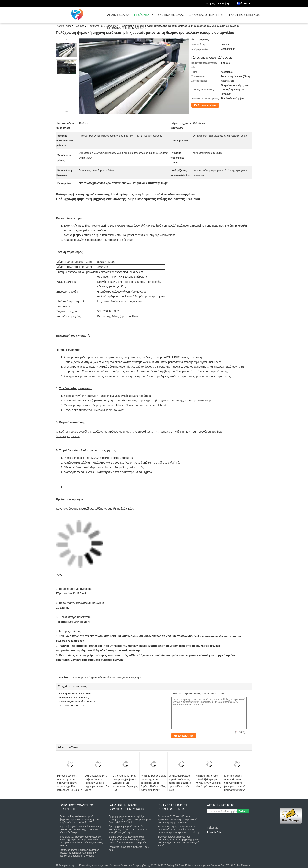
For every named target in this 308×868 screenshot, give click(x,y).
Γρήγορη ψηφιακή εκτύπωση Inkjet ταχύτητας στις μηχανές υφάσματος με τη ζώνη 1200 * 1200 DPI (130, 819)
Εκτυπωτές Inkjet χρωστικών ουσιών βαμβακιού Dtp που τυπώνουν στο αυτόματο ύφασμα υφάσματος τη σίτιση (178, 829)
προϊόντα (142, 15)
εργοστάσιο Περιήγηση (207, 15)
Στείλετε (243, 811)
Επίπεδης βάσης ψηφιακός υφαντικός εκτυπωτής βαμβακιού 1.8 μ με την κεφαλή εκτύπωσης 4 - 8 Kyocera (79, 853)
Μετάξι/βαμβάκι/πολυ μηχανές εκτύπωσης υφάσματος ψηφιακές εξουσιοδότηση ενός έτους (180, 783)
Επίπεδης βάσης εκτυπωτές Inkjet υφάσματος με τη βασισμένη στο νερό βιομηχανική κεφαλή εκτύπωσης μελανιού (235, 785)
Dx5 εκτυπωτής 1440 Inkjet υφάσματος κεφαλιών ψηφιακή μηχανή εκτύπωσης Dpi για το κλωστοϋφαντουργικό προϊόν (97, 786)
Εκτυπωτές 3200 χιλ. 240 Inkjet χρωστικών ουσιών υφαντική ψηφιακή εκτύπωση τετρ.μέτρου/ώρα (178, 819)
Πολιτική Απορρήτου (67, 865)
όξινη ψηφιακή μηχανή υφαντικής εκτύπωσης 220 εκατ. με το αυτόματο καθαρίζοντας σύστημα (128, 829)
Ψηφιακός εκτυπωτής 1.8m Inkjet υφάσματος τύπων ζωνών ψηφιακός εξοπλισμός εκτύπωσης (209, 781)
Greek (246, 3)
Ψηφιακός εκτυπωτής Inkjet (127, 678)
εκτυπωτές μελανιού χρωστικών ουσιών (90, 678)
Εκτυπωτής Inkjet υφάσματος (103, 26)
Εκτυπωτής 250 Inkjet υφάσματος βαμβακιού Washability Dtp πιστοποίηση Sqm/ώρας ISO (125, 783)
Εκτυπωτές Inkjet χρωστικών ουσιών (173, 807)
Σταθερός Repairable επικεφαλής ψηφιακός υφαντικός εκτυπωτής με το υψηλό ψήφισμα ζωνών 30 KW (79, 819)
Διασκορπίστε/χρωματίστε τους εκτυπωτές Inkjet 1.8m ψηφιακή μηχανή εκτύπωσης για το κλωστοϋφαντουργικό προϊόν (179, 841)
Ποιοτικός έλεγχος (245, 15)
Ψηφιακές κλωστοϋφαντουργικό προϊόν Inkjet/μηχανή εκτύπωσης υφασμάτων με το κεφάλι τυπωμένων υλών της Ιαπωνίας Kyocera (81, 841)
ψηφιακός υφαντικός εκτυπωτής (77, 807)
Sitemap (213, 828)
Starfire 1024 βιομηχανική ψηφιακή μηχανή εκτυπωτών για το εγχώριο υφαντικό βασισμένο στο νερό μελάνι (128, 840)
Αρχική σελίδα (118, 15)
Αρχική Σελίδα (64, 26)
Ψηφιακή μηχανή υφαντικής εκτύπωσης (127, 807)
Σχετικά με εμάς (171, 15)
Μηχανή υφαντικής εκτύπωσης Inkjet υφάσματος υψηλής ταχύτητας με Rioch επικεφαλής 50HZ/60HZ (70, 783)
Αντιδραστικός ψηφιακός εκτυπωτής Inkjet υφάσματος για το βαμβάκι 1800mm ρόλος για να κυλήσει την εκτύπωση (153, 785)
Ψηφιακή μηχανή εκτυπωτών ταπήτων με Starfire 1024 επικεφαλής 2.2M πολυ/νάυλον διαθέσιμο (81, 829)
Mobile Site (214, 832)
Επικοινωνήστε (207, 105)
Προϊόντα (79, 26)
